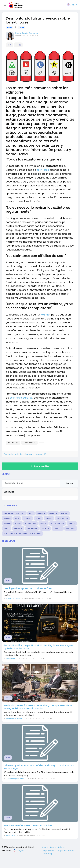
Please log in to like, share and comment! (25, 454)
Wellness (71, 528)
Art (31, 513)
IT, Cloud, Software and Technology (22, 533)
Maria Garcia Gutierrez (27, 33)
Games (49, 518)
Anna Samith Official (14, 719)
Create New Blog (40, 466)
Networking (58, 523)
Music (44, 523)
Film (17, 518)
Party (7, 528)
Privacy (62, 847)
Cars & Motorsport (14, 513)
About (45, 847)
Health (7, 523)
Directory (48, 853)
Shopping (32, 528)
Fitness (27, 518)
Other (21, 27)
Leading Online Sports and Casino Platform (28, 588)
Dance (65, 513)
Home (18, 523)
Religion (18, 528)
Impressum (49, 850)
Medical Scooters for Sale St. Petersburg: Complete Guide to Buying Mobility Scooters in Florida (38, 707)
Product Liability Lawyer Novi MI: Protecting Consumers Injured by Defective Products (39, 647)
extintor (46, 315)
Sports (45, 528)
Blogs (9, 27)
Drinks (7, 518)
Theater (58, 528)
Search (69, 483)
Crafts (53, 513)
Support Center (66, 850)
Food (38, 518)
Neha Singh (10, 658)
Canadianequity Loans (15, 779)
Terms (53, 847)
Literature (31, 523)
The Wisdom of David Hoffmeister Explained (28, 826)
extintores (43, 170)
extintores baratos (21, 398)
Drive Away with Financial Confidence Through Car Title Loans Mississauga (39, 767)
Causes (41, 513)
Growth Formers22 (13, 599)
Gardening (62, 518)
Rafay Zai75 (10, 836)
